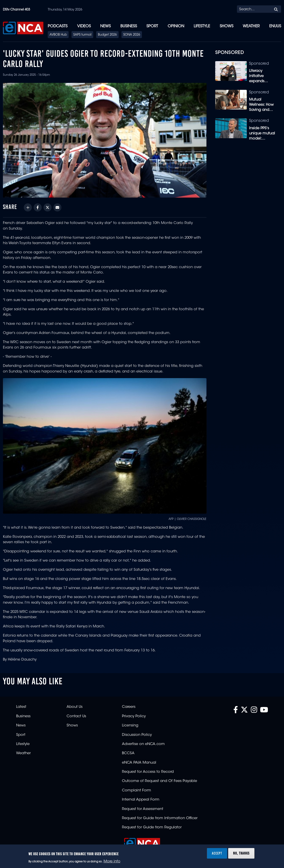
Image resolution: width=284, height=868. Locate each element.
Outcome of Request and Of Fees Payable (159, 781)
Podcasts (58, 26)
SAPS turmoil (82, 35)
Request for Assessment (143, 809)
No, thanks (241, 853)
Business (129, 26)
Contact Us (76, 716)
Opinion (176, 26)
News (105, 26)
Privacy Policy (134, 716)
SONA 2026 (132, 35)
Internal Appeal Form (141, 800)
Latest (21, 707)
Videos (84, 26)
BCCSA (128, 753)
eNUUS (275, 26)
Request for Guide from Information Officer (160, 818)
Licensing (130, 726)
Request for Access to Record (148, 772)
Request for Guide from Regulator (152, 827)
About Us (75, 707)
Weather (251, 26)
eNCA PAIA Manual (139, 763)
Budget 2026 (107, 35)
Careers (129, 707)
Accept (217, 853)
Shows (227, 26)
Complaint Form (137, 790)
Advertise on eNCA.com (143, 744)
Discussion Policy (137, 735)
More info (112, 862)
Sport (152, 26)
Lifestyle (202, 26)
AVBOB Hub (58, 35)
